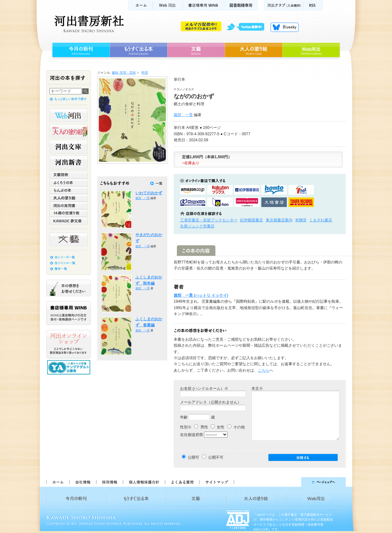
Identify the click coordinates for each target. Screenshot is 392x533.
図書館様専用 (241, 5)
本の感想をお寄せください (69, 288)
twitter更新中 (247, 27)
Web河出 (168, 5)
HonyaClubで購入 (193, 202)
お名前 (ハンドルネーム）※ (204, 389)
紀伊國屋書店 (251, 220)
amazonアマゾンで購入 (193, 190)
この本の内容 (196, 251)
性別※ (186, 427)
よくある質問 (182, 482)
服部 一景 (183, 115)
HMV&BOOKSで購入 (247, 202)
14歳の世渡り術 (69, 213)
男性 (201, 427)
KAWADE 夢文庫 (69, 221)
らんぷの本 (69, 190)
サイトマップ (217, 482)
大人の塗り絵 (254, 50)
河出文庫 (69, 147)
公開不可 (216, 457)
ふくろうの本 (69, 182)
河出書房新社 (88, 24)
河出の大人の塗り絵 (69, 131)
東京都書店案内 (279, 220)
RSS (313, 5)
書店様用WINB (204, 5)
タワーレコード (301, 202)
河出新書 (69, 162)
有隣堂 (301, 220)
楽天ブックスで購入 (220, 190)
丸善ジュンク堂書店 (197, 226)
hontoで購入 (274, 190)
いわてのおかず (149, 193)
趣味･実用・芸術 (124, 73)
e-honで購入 (220, 202)
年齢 (184, 417)
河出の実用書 (69, 205)
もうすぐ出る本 (138, 50)
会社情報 (83, 482)
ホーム (140, 5)
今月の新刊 (80, 50)
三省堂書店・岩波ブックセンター (209, 220)
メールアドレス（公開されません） (211, 402)
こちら (264, 370)
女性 (218, 427)
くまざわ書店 (321, 220)
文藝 (196, 50)
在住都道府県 (192, 435)
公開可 (193, 457)
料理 (145, 73)
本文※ (257, 389)
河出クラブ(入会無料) (284, 5)
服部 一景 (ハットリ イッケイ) (201, 295)
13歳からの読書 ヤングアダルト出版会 (69, 367)
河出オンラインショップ (69, 344)
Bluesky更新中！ (285, 27)
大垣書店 (274, 202)
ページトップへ (293, 482)
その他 (236, 427)
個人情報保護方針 (144, 482)
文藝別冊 (69, 175)
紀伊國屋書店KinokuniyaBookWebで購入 (247, 190)
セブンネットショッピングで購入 (301, 190)
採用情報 (109, 482)
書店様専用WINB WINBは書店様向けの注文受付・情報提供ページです (69, 313)
